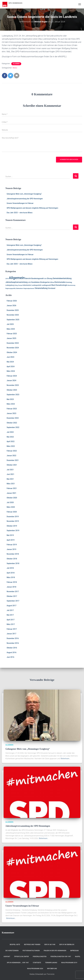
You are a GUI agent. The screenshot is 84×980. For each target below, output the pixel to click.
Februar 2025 (12, 334)
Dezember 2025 (13, 310)
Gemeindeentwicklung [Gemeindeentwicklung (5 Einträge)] (62, 278)
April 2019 (11, 540)
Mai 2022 (10, 437)
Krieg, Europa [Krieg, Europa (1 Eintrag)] (18, 285)
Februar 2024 (12, 376)
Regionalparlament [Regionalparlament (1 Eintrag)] (29, 288)
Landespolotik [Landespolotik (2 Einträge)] (36, 285)
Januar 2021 (11, 493)
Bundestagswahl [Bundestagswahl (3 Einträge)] (37, 278)
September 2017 (13, 601)
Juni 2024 (10, 357)
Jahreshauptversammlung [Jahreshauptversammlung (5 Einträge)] (17, 282)
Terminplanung (51, 963)
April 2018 (11, 573)
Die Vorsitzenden (12, 951)
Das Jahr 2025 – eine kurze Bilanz (20, 213)
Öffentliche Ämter (21, 957)
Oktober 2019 (12, 526)
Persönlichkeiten (40, 957)
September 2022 (13, 427)
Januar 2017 (11, 634)
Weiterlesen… (66, 759)
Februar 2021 (12, 488)
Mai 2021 (10, 479)
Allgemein (16, 64)
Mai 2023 (10, 399)
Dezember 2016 (13, 638)
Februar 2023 (12, 409)
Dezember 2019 (13, 517)
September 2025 (13, 320)
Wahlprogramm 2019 (69, 963)
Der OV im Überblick (67, 945)
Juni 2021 (10, 474)
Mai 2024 (10, 362)
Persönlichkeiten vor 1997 (61, 957)
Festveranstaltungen (31, 951)
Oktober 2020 (12, 498)
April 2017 (11, 620)
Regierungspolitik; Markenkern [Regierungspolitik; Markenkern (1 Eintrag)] (14, 288)
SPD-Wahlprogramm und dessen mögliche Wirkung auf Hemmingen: (33, 208)
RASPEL (78, 957)
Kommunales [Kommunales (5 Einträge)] (60, 282)
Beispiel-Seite (15, 945)
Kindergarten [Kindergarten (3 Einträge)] (45, 282)
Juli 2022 (10, 432)
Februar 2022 (12, 451)
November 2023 (13, 385)
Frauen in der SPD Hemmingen (55, 951)
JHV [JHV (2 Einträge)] (29, 282)
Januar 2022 (11, 456)
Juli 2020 (10, 502)
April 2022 (11, 441)
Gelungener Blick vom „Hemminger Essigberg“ (24, 194)
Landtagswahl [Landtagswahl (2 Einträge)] (46, 285)
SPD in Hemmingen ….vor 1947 (18, 963)
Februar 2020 (12, 512)
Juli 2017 (10, 610)
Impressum (74, 951)
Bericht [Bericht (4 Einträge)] (28, 278)
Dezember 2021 (13, 460)
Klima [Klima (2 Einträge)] (52, 282)
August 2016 (12, 652)
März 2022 (11, 446)
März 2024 (11, 371)
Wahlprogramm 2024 (35, 969)
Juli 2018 (10, 568)
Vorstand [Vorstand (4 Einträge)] (52, 288)
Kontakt (7, 957)
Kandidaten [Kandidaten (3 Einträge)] (36, 282)
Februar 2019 (12, 545)
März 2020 (11, 507)
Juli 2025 (10, 324)
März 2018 (11, 577)
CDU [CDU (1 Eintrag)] (45, 279)
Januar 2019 (11, 549)
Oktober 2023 (12, 390)
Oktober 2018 (12, 559)
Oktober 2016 (12, 648)
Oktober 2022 (12, 423)
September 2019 (13, 531)
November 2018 (13, 554)
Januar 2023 (11, 413)
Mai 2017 (10, 615)
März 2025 (11, 329)
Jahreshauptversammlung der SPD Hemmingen (25, 199)
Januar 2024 (11, 380)
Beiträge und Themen (32, 945)
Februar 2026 (12, 301)
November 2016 (13, 643)
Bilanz (15, 68)
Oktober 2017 (12, 596)
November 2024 (13, 348)
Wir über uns (52, 969)
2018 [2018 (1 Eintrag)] (7, 279)
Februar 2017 (12, 629)
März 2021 (11, 484)
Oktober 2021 (12, 465)
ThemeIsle (51, 974)
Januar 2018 (11, 587)
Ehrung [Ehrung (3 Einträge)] (50, 278)
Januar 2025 (11, 338)
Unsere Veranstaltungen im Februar (20, 203)
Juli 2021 (10, 470)
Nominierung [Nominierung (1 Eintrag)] (72, 285)
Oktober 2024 (12, 352)
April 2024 (11, 367)
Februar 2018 (12, 582)
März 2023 (11, 404)
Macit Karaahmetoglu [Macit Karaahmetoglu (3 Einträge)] (59, 285)
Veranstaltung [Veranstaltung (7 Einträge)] (41, 288)
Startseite (37, 963)
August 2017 (12, 606)
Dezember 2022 (13, 418)
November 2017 (13, 591)
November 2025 (13, 315)
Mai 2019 (10, 535)
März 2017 (11, 624)
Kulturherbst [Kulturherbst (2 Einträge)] (27, 285)
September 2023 (13, 395)
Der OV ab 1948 (50, 945)
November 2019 (13, 521)
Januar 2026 (11, 306)
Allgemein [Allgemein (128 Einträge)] (17, 278)
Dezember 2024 (13, 343)
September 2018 (13, 563)
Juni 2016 (10, 657)
